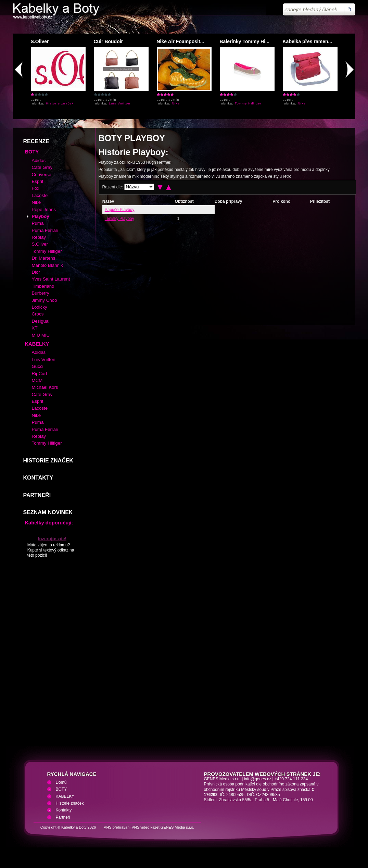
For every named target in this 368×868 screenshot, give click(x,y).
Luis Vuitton (120, 103)
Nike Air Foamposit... (181, 41)
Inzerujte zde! (52, 539)
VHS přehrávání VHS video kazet (132, 827)
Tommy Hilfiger (248, 103)
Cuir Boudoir (109, 41)
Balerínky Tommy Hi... (245, 41)
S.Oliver (40, 41)
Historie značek (60, 103)
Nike (176, 103)
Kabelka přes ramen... (308, 41)
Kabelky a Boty (74, 827)
